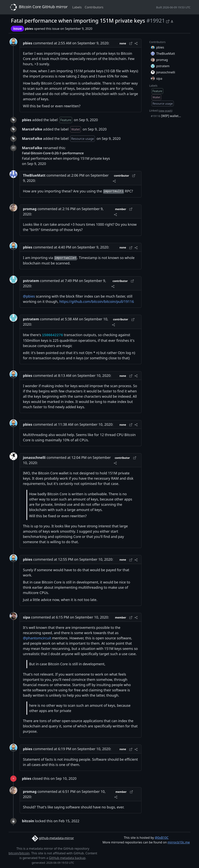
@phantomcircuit (37, 638)
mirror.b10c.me (179, 842)
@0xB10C (162, 838)
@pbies (29, 296)
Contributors (94, 7)
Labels (77, 7)
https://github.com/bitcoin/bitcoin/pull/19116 (97, 301)
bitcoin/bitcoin (19, 853)
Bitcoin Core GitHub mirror (38, 7)
